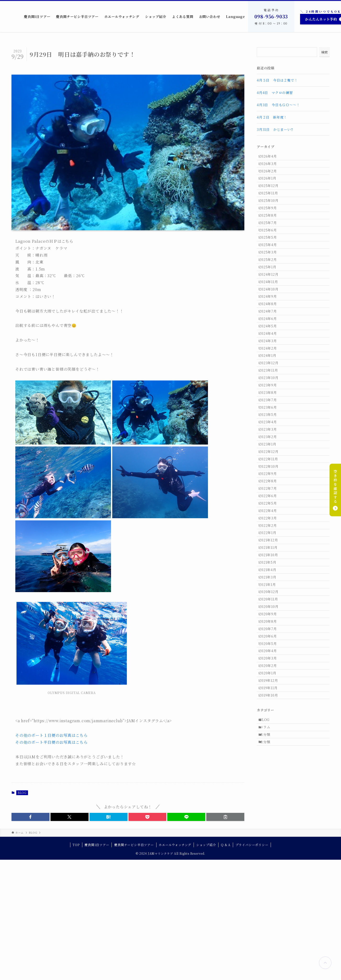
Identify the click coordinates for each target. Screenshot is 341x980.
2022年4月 (271, 635)
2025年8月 (271, 237)
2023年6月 (271, 496)
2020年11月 (271, 754)
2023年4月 (271, 516)
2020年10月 (271, 764)
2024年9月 (271, 346)
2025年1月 (270, 307)
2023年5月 (271, 506)
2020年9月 (271, 774)
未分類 (268, 930)
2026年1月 (270, 187)
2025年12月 (271, 197)
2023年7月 (271, 486)
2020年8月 (271, 784)
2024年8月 (271, 356)
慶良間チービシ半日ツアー (134, 965)
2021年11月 (271, 685)
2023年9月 (271, 466)
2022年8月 (271, 595)
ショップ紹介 (206, 965)
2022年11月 (271, 565)
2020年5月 (271, 814)
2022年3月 (271, 645)
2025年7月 (271, 247)
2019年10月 (271, 884)
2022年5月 (271, 625)
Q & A (226, 965)
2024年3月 (271, 406)
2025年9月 (271, 227)
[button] (31, 817)
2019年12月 (271, 864)
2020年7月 (271, 794)
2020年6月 (271, 804)
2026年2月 (271, 177)
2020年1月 (270, 854)
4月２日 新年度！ (272, 117)
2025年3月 (271, 287)
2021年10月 (271, 694)
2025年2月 (271, 297)
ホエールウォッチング (175, 965)
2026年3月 (271, 167)
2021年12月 (271, 675)
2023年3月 (271, 525)
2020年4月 (271, 824)
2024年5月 (271, 386)
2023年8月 (271, 476)
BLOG (22, 793)
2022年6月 (271, 615)
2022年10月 (271, 575)
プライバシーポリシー (252, 965)
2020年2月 (271, 844)
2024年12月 (271, 317)
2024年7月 (271, 366)
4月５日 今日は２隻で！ (277, 80)
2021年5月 (270, 705)
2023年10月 (271, 456)
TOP (76, 965)
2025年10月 (271, 217)
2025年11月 (271, 207)
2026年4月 (271, 157)
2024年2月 (271, 416)
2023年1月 (270, 545)
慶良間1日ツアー (97, 965)
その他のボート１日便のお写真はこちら (51, 735)
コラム (268, 920)
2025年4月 (271, 277)
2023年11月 (271, 446)
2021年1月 (270, 734)
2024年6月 (271, 376)
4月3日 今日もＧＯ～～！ (278, 105)
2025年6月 (271, 257)
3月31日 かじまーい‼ (275, 129)
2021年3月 (270, 724)
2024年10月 (271, 336)
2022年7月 (271, 605)
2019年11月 (271, 874)
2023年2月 (271, 535)
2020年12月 (271, 744)
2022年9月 (271, 585)
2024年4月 (271, 396)
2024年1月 (270, 426)
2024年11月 (271, 326)
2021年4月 (270, 714)
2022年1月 (270, 665)
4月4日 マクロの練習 (275, 93)
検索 (324, 52)
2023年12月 (271, 436)
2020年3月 (271, 834)
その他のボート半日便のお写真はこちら (51, 742)
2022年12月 (271, 555)
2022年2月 (271, 655)
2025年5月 (271, 267)
